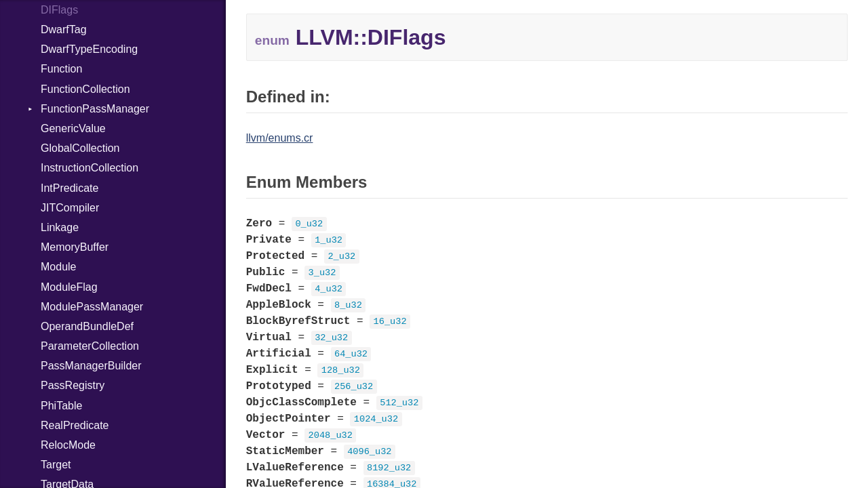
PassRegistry (73, 385)
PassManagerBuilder (91, 366)
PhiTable (61, 406)
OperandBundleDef (87, 326)
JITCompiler (70, 208)
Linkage (60, 227)
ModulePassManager (92, 307)
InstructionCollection (90, 168)
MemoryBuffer (75, 247)
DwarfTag (64, 29)
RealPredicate (75, 425)
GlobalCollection (80, 148)
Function (61, 69)
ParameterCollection (90, 346)
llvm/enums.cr (280, 138)
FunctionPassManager (95, 109)
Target (56, 465)
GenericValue (73, 128)
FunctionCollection (85, 89)
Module (58, 267)
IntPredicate (70, 188)
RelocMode (68, 445)
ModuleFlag (69, 287)
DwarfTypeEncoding (89, 49)
